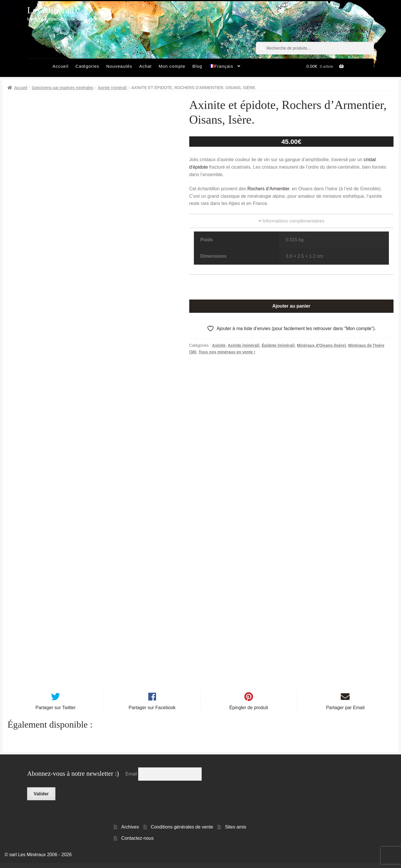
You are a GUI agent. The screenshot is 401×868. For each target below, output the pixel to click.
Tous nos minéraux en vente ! (227, 352)
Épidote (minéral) (278, 345)
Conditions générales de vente (182, 832)
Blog (197, 66)
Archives (130, 832)
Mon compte (172, 66)
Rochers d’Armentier (268, 189)
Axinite (219, 345)
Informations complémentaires (292, 221)
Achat (145, 66)
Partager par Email (345, 713)
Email (132, 779)
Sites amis (236, 832)
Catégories (87, 66)
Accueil (60, 66)
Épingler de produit (249, 713)
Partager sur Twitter (56, 713)
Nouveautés (119, 66)
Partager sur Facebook (152, 713)
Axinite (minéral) (112, 88)
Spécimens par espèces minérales (63, 88)
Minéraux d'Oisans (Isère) (321, 345)
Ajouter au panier (291, 306)
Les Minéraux (53, 10)
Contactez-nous (137, 843)
